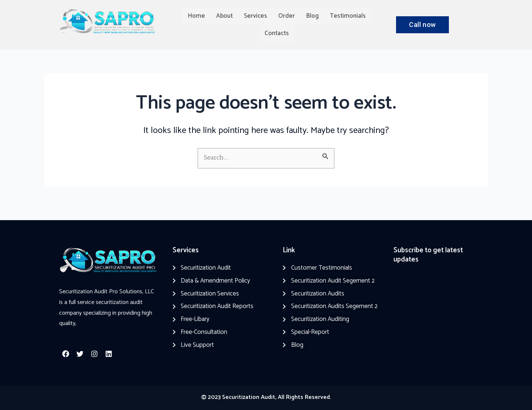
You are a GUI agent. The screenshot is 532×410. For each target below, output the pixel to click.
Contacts (277, 33)
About (224, 16)
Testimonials (348, 16)
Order (287, 16)
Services (255, 16)
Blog (312, 16)
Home (196, 16)
